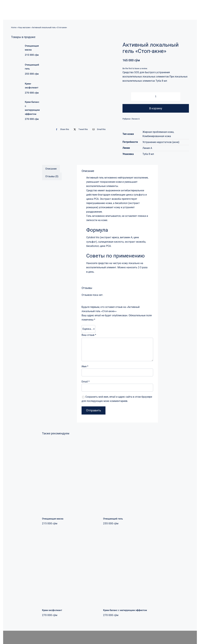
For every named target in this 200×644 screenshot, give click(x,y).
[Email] (98, 129)
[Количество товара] (156, 97)
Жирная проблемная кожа (158, 132)
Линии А (135, 119)
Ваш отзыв (89, 335)
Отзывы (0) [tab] (52, 176)
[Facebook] (62, 129)
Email (86, 382)
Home (14, 28)
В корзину (156, 108)
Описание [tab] (51, 169)
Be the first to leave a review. (135, 68)
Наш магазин (24, 28)
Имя (85, 366)
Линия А (147, 148)
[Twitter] (80, 129)
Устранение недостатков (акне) (161, 142)
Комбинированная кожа (157, 136)
